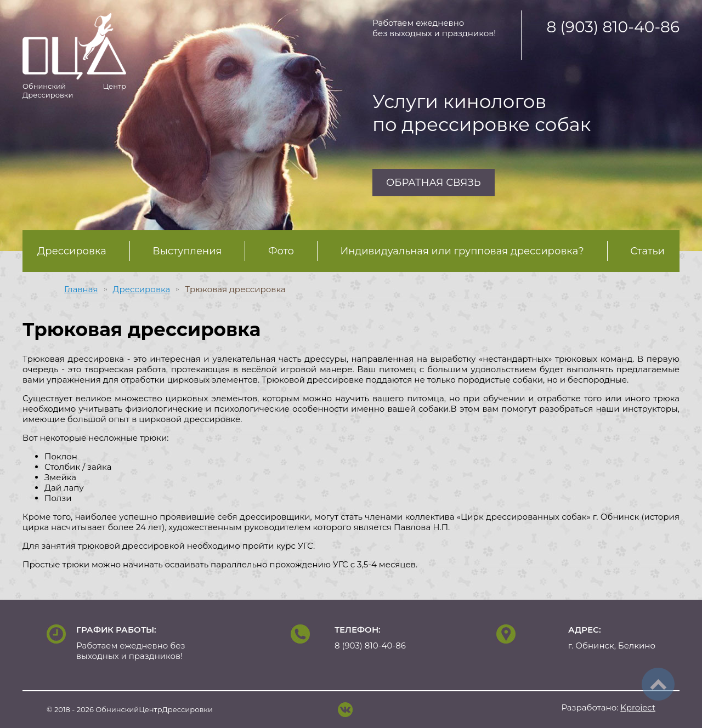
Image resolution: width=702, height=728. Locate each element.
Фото (281, 251)
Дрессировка (72, 251)
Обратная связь (434, 183)
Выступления (187, 251)
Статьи (647, 251)
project (638, 707)
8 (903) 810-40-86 (613, 27)
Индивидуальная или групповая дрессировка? (462, 251)
